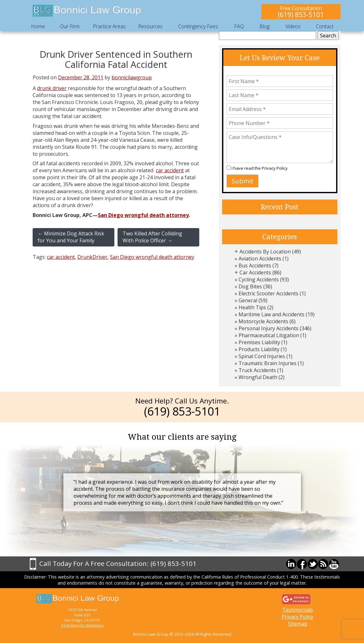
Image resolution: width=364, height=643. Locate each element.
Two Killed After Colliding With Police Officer (152, 237)
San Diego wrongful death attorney (143, 215)
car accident (170, 170)
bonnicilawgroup (132, 77)
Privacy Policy (275, 168)
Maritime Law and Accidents (271, 314)
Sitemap (298, 624)
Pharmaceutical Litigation (269, 335)
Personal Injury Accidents (268, 328)
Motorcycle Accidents (263, 321)
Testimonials (298, 610)
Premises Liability (259, 342)
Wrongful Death (258, 377)
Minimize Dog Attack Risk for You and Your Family (71, 237)
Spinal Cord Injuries (262, 356)
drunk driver (52, 88)
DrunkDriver (92, 257)
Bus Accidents (255, 266)
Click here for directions (82, 625)
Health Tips (252, 307)
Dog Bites (250, 286)
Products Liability (259, 349)
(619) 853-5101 (301, 14)
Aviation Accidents (260, 259)
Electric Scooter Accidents (268, 293)
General (248, 300)
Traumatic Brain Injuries (268, 363)
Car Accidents (255, 272)
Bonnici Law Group (87, 11)
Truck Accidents (257, 370)
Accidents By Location (265, 252)
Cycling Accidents (259, 279)
